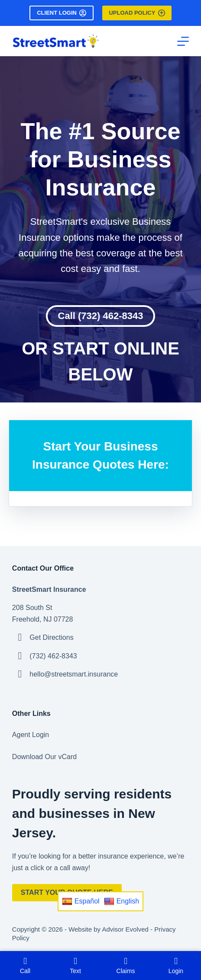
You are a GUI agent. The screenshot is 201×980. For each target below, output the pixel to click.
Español (81, 901)
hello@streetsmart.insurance (74, 674)
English (122, 901)
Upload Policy (137, 13)
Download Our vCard (44, 757)
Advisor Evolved (125, 929)
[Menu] (183, 41)
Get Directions (51, 637)
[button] (101, 316)
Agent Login (31, 735)
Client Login (62, 13)
